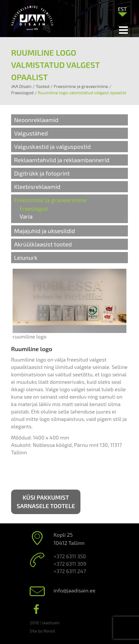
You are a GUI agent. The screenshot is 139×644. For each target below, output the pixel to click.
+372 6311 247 (70, 571)
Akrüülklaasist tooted (43, 244)
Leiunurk (26, 257)
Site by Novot (42, 631)
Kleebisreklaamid (37, 187)
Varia (26, 216)
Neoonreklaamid (36, 120)
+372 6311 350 (70, 556)
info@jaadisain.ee (75, 590)
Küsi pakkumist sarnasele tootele (46, 501)
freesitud (77, 359)
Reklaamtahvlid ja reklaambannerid (62, 160)
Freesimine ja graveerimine (50, 200)
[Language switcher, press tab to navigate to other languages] (122, 9)
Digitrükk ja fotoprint (42, 173)
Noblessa (44, 445)
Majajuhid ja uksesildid (44, 231)
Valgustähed (31, 133)
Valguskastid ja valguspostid (52, 146)
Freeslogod (34, 209)
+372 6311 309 (70, 564)
